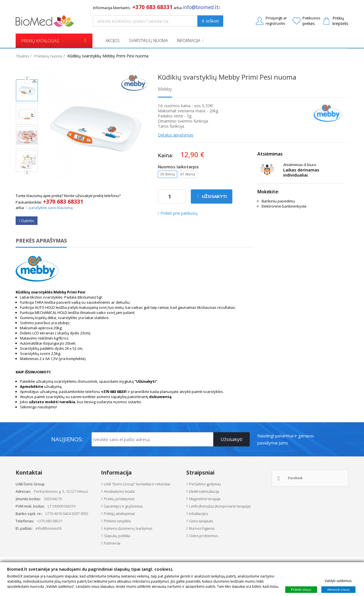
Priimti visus (301, 589)
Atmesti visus (338, 589)
